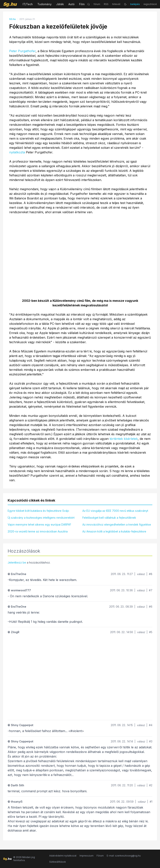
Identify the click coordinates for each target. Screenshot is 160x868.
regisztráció (150, 4)
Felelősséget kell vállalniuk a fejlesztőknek (109, 518)
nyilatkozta (17, 152)
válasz (141, 574)
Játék (60, 4)
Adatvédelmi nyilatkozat (63, 856)
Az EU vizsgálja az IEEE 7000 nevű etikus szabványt (115, 511)
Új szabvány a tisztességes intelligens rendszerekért (41, 518)
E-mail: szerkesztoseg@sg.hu (124, 856)
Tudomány (44, 4)
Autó (71, 4)
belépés (135, 4)
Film (82, 4)
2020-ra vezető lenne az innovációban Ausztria (38, 531)
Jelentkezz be (17, 562)
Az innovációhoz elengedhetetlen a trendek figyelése (117, 525)
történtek (116, 439)
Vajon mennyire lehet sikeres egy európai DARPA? (39, 525)
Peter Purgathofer (22, 51)
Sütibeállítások (58, 862)
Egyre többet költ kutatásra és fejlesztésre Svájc (38, 511)
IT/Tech (28, 4)
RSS (106, 4)
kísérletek (131, 439)
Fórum (100, 856)
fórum (97, 4)
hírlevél (116, 4)
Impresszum (87, 856)
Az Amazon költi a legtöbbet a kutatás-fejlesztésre (114, 531)
